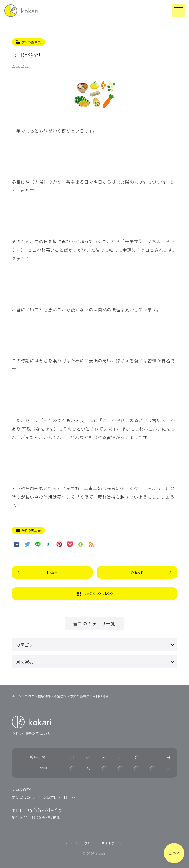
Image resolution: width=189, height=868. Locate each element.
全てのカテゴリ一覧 (94, 623)
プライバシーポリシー (81, 843)
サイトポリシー (113, 843)
